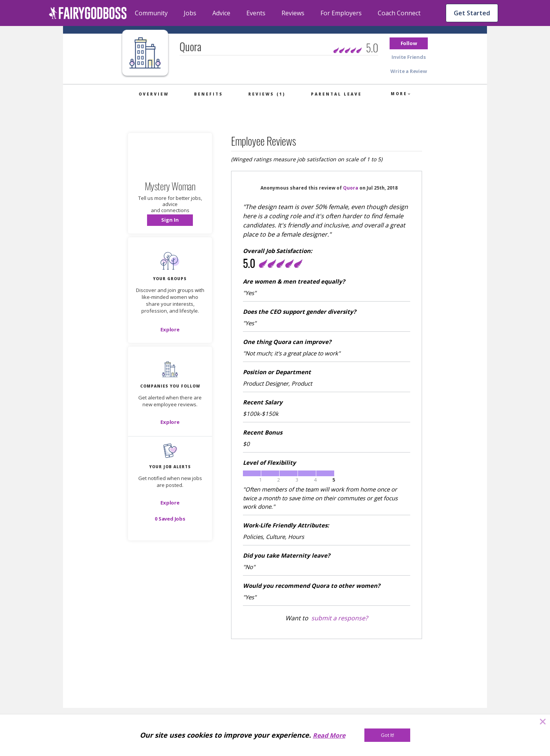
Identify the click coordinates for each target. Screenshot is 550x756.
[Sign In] (170, 220)
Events (256, 13)
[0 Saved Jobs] (170, 519)
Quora (351, 188)
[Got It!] (387, 735)
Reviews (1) (267, 94)
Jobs (190, 13)
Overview (154, 94)
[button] (409, 43)
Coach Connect (399, 13)
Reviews (293, 13)
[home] (88, 13)
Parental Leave (336, 94)
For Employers (341, 13)
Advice (221, 13)
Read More (329, 735)
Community (151, 13)
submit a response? (340, 618)
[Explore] (170, 329)
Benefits (209, 94)
